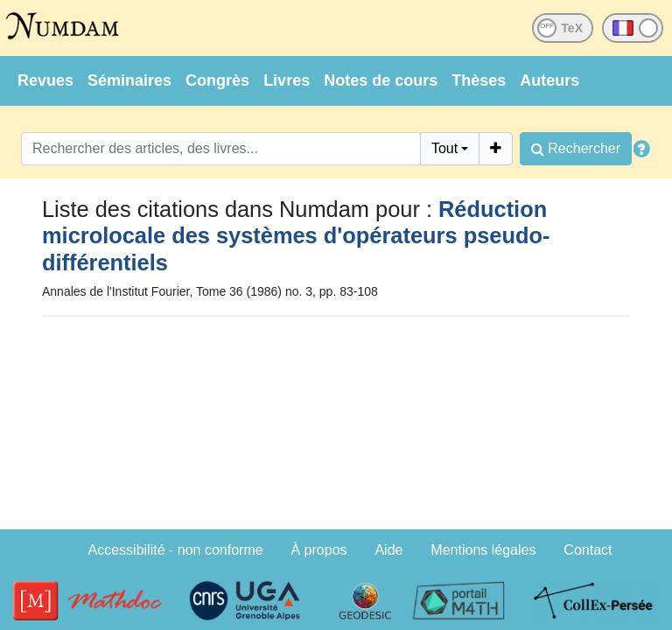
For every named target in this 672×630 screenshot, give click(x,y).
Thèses (479, 80)
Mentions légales (483, 550)
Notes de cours (381, 80)
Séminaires (129, 80)
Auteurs (549, 80)
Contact (588, 550)
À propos (319, 550)
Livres (287, 80)
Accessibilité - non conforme (176, 550)
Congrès (217, 80)
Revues (45, 80)
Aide (388, 550)
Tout (444, 148)
